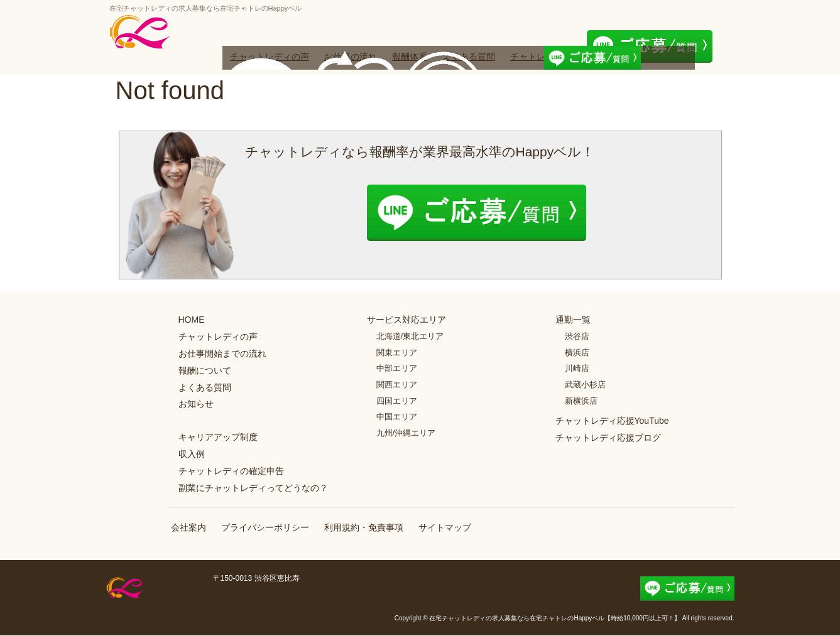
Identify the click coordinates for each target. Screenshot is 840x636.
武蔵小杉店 (585, 385)
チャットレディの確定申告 (231, 471)
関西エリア (397, 385)
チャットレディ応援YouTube (612, 421)
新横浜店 (581, 401)
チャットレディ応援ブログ (608, 438)
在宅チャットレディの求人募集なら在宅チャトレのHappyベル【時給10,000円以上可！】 (555, 619)
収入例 (192, 454)
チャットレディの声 (270, 57)
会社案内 (188, 528)
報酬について (205, 370)
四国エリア (397, 401)
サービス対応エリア (406, 320)
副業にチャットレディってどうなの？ (253, 488)
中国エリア (397, 417)
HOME (192, 320)
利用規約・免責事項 (364, 528)
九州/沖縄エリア (406, 433)
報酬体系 (410, 57)
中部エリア (397, 369)
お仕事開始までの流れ (222, 353)
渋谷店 (577, 336)
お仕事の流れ (351, 57)
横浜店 (577, 353)
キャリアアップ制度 (218, 437)
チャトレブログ (541, 57)
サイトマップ (445, 528)
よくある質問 (469, 57)
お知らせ (196, 404)
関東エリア (397, 353)
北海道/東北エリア (410, 336)
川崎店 (577, 369)
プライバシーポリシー (265, 528)
